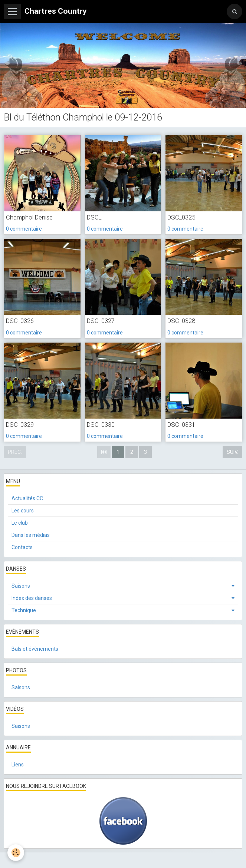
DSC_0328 (181, 321)
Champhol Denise (29, 217)
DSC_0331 (181, 425)
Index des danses (32, 598)
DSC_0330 (101, 425)
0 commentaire (24, 229)
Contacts (22, 547)
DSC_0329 (20, 425)
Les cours (23, 511)
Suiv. (232, 452)
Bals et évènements (35, 649)
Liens (18, 765)
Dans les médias (31, 535)
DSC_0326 (20, 321)
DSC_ (94, 217)
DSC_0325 (181, 217)
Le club (20, 523)
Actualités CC (27, 498)
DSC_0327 (101, 321)
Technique (24, 610)
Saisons (21, 586)
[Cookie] (16, 853)
